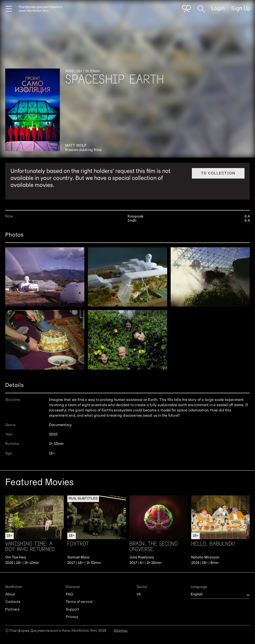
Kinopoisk (136, 217)
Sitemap (121, 631)
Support (72, 610)
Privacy (72, 617)
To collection (218, 174)
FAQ (69, 595)
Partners (12, 610)
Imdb (132, 221)
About (10, 595)
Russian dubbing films (83, 150)
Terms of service (79, 602)
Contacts (13, 602)
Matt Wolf (76, 146)
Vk (139, 595)
